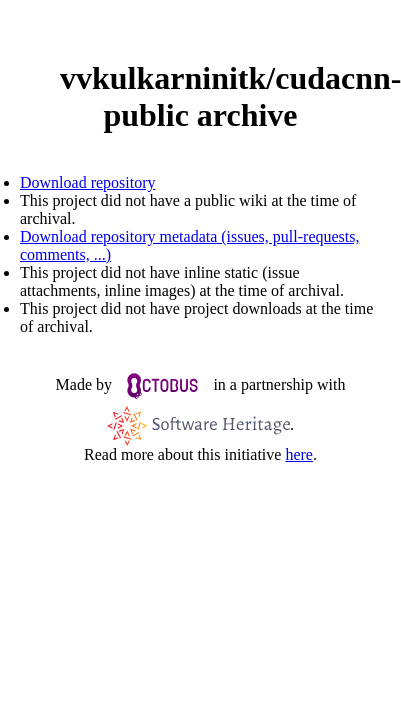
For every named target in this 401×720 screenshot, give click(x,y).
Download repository (88, 182)
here (299, 454)
